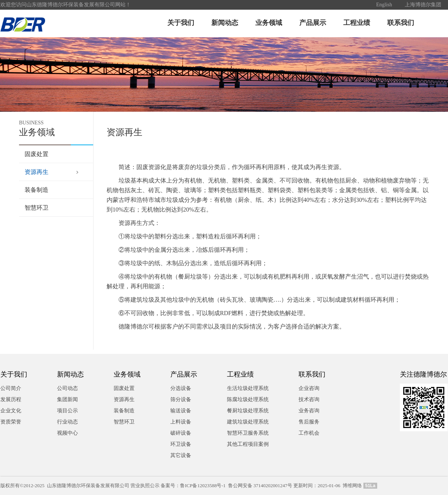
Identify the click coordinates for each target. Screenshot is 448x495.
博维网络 (352, 486)
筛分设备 (181, 399)
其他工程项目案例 (248, 444)
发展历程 (11, 399)
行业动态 (67, 422)
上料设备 (181, 422)
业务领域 (269, 23)
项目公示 (67, 411)
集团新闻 (67, 399)
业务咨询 (309, 411)
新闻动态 (225, 23)
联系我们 (401, 23)
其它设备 (181, 455)
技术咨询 (309, 399)
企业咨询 (309, 388)
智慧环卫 (37, 208)
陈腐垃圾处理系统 (248, 399)
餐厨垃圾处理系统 (248, 411)
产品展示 (313, 23)
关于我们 (181, 23)
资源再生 (37, 172)
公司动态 (67, 388)
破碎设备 (181, 433)
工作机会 (309, 433)
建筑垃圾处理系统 (248, 422)
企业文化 (11, 411)
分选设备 (181, 388)
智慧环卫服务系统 (248, 433)
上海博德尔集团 (423, 5)
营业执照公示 (145, 486)
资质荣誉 (11, 422)
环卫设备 (181, 444)
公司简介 (11, 388)
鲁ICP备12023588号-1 (203, 486)
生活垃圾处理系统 (248, 388)
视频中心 (67, 433)
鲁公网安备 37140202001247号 (260, 486)
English (384, 5)
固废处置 (37, 154)
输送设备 (181, 411)
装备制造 (37, 190)
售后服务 (309, 422)
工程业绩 (357, 23)
